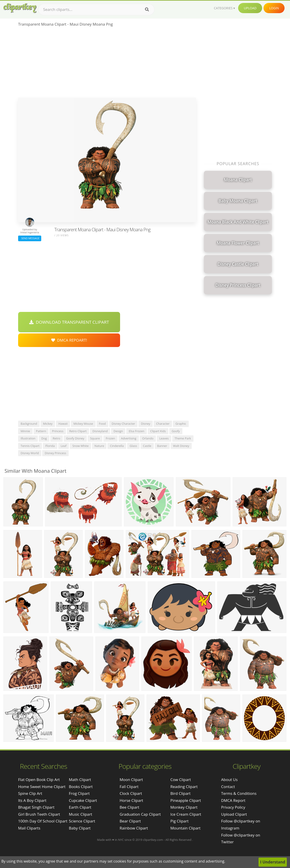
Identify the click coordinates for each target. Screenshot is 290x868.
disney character (123, 424)
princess (58, 431)
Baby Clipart (80, 828)
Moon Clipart (131, 780)
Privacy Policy (233, 807)
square (95, 438)
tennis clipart (30, 446)
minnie (25, 431)
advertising (129, 438)
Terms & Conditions (239, 793)
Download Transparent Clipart (69, 322)
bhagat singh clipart (36, 807)
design (118, 431)
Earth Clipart (80, 807)
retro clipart (78, 431)
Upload (250, 8)
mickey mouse (83, 424)
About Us (229, 780)
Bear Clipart (130, 821)
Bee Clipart (129, 807)
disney (146, 424)
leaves (164, 438)
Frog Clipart (79, 793)
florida (50, 446)
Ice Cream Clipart (186, 814)
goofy (176, 431)
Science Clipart (82, 821)
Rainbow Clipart (134, 828)
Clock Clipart (131, 793)
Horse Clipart (131, 800)
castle (147, 446)
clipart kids (158, 431)
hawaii (63, 424)
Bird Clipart (180, 793)
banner (162, 446)
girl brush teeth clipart (39, 814)
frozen (110, 438)
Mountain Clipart (185, 828)
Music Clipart (81, 814)
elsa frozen (137, 431)
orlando (148, 438)
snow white (80, 446)
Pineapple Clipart (186, 800)
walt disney (181, 446)
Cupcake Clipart (83, 800)
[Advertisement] (107, 64)
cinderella (117, 446)
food (102, 424)
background (29, 424)
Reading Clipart (184, 787)
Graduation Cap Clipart (140, 814)
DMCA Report (233, 800)
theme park (183, 438)
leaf (64, 446)
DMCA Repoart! (69, 340)
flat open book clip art (39, 780)
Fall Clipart (129, 787)
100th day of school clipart (43, 821)
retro (57, 438)
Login (274, 8)
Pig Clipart (179, 821)
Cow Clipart (181, 780)
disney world (30, 453)
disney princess (55, 453)
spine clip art (30, 793)
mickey (48, 424)
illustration (28, 438)
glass (133, 446)
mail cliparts (29, 828)
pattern (41, 431)
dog (44, 438)
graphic (181, 424)
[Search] (147, 10)
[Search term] (96, 10)
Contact (228, 787)
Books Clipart (81, 787)
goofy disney (75, 438)
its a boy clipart (32, 800)
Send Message (30, 238)
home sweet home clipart (42, 787)
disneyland (100, 431)
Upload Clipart (234, 814)
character (163, 424)
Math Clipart (80, 780)
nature (99, 446)
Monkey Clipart (184, 807)
